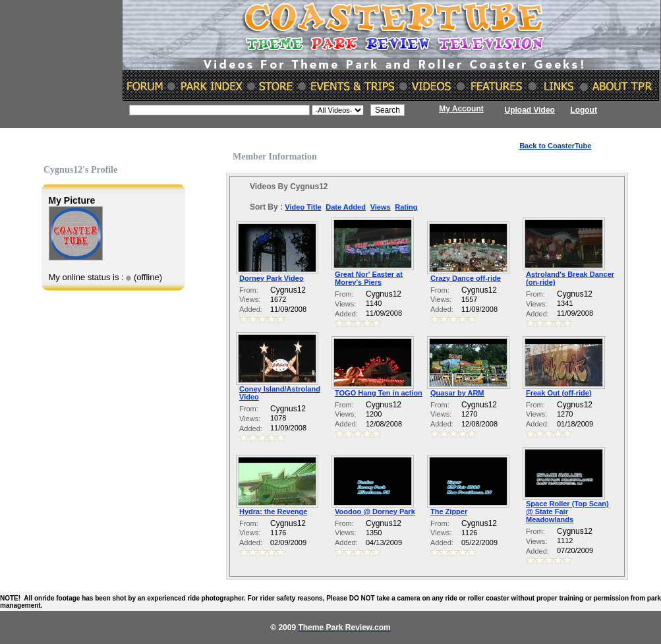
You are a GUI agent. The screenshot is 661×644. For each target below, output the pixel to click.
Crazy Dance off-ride (466, 278)
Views (381, 207)
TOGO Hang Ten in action (379, 393)
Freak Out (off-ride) (559, 393)
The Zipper (449, 512)
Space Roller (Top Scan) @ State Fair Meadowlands (567, 512)
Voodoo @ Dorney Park (375, 512)
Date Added (346, 207)
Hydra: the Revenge (273, 512)
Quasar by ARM (457, 393)
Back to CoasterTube (555, 146)
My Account (461, 109)
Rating (406, 207)
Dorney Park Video (272, 278)
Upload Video (530, 110)
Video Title (303, 207)
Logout (584, 110)
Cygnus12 (288, 290)
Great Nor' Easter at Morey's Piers (369, 278)
